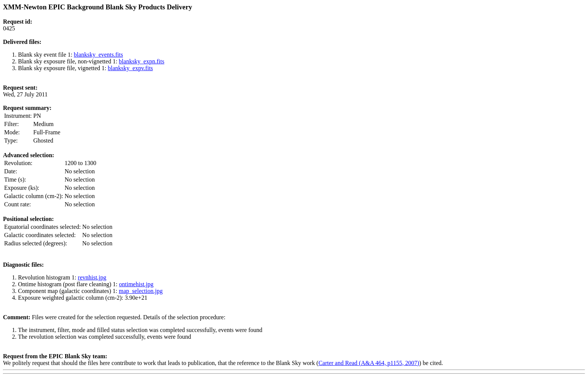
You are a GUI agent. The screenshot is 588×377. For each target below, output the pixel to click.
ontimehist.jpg (136, 284)
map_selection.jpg (141, 291)
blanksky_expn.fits (142, 61)
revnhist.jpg (92, 277)
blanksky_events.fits (98, 55)
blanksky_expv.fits (130, 68)
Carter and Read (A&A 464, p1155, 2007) (369, 363)
